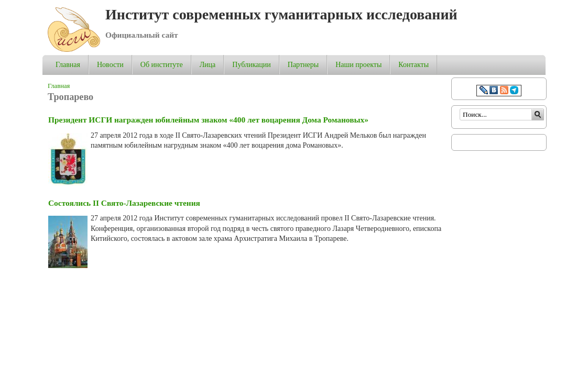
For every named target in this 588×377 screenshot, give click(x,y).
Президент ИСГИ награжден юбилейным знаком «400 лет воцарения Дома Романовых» (208, 120)
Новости (110, 65)
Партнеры (303, 65)
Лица (208, 65)
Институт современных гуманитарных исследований (281, 14)
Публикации (251, 65)
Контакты (413, 65)
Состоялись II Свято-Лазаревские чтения (124, 203)
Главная (68, 65)
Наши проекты (358, 65)
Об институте (162, 65)
